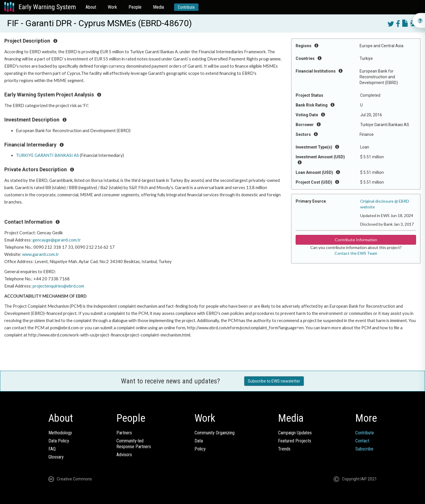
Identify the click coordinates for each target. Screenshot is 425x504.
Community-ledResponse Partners (134, 444)
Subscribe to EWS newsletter (274, 381)
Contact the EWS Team (356, 253)
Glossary (56, 457)
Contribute (186, 7)
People (135, 7)
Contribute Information (356, 240)
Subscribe (364, 449)
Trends (284, 449)
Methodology (60, 433)
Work (112, 7)
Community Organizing (215, 433)
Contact (362, 441)
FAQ (52, 449)
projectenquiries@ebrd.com (58, 286)
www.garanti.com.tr (41, 254)
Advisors (124, 455)
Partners (124, 433)
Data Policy (59, 441)
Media (158, 7)
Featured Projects (295, 441)
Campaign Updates (295, 433)
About (91, 7)
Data (199, 441)
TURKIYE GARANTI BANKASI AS (47, 155)
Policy (200, 449)
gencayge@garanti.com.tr (57, 240)
